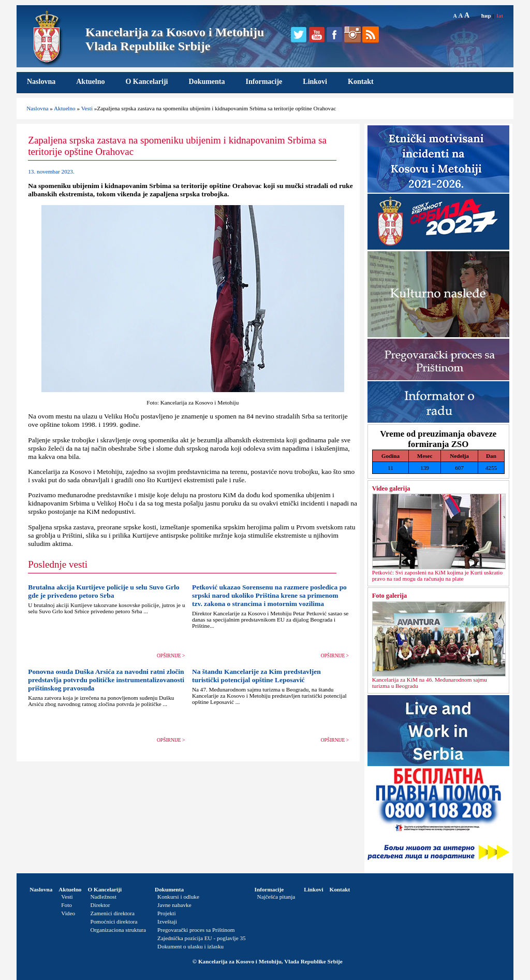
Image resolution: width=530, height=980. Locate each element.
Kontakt (361, 82)
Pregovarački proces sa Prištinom (196, 930)
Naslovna (41, 82)
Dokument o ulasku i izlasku (190, 946)
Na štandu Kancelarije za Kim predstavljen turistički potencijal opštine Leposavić (256, 676)
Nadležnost (103, 897)
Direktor (100, 905)
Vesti (87, 108)
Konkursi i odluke (178, 897)
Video (68, 913)
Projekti (166, 913)
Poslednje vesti (58, 564)
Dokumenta (207, 82)
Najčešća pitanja (276, 897)
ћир (486, 16)
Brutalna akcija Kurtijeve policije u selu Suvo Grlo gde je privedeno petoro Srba (104, 591)
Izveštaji (167, 921)
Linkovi (315, 82)
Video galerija (391, 488)
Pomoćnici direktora (114, 921)
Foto (67, 905)
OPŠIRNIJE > (171, 656)
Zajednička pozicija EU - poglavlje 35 (202, 938)
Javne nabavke (174, 905)
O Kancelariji (146, 82)
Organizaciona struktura (118, 930)
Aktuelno (90, 82)
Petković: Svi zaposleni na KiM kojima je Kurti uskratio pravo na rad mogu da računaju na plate (437, 575)
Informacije (264, 82)
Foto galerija (389, 596)
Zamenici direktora (112, 913)
